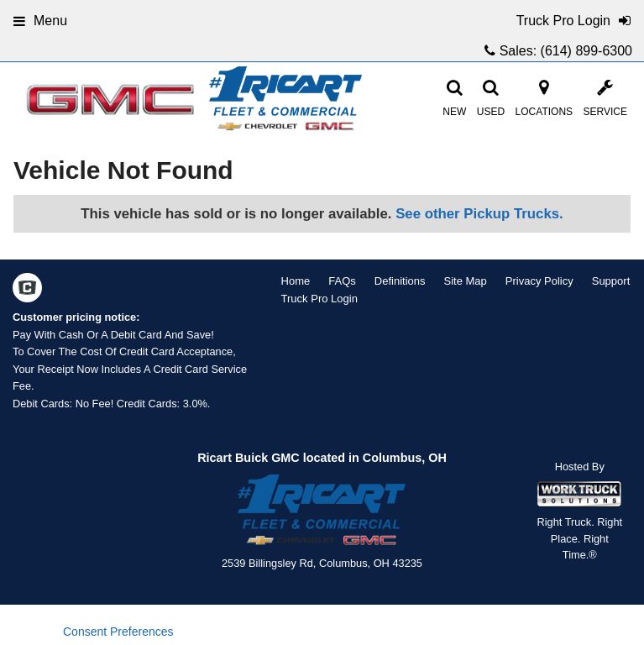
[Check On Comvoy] (27, 290)
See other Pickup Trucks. (479, 214)
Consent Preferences (118, 632)
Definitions (400, 281)
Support (611, 281)
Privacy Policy (539, 281)
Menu (40, 21)
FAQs (342, 281)
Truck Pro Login (319, 299)
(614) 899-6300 (586, 51)
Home (296, 281)
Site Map (465, 281)
